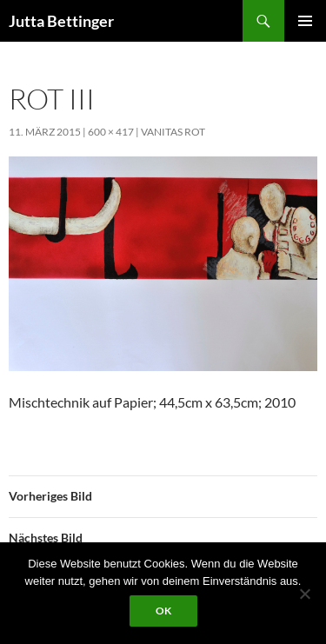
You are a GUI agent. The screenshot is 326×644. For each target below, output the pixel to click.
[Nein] (304, 594)
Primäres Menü (305, 21)
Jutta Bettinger (61, 21)
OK (163, 611)
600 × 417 (111, 132)
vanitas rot (173, 132)
